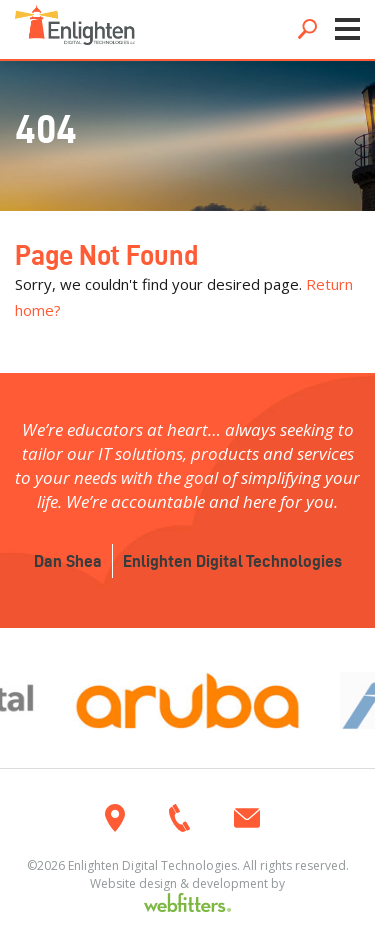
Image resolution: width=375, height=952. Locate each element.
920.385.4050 (179, 818)
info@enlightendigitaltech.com (247, 818)
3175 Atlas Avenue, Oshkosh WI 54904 (115, 818)
